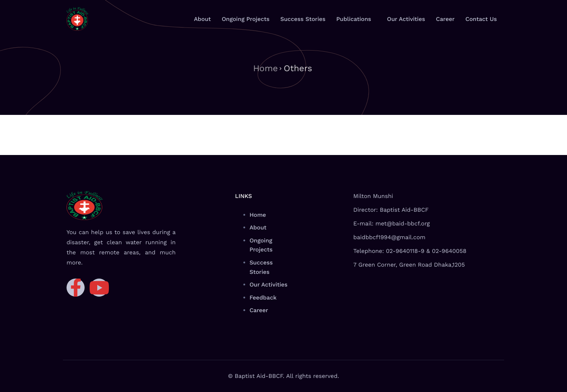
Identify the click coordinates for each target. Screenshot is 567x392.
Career (445, 19)
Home (266, 68)
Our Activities (406, 19)
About (202, 19)
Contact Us (481, 19)
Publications (354, 19)
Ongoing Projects (246, 19)
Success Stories (303, 19)
